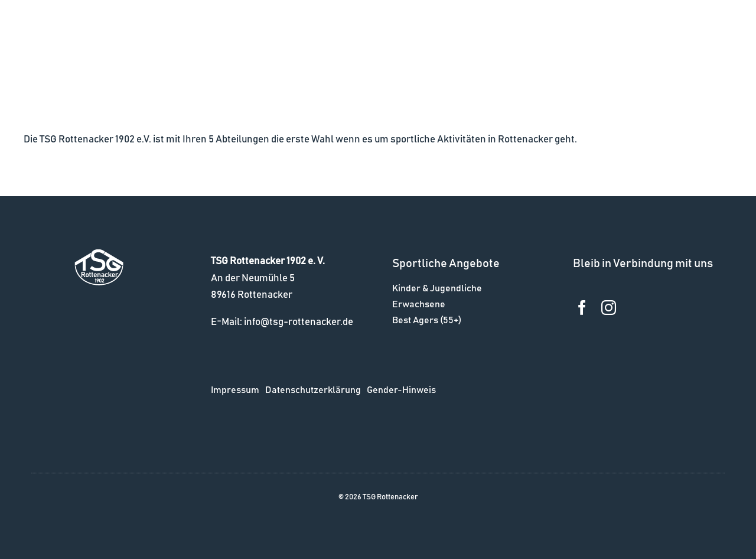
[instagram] (609, 308)
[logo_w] (99, 254)
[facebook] (582, 308)
